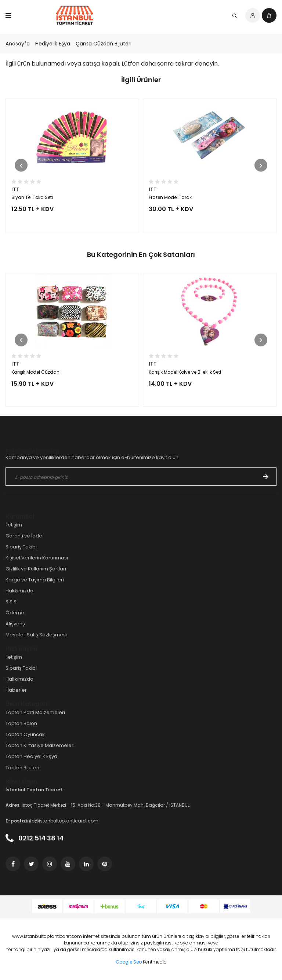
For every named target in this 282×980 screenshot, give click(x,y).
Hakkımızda (19, 591)
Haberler (16, 690)
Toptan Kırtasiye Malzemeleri (40, 745)
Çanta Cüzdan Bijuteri (104, 44)
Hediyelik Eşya (53, 44)
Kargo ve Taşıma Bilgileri (35, 580)
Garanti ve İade (24, 536)
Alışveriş (15, 624)
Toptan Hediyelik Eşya (31, 756)
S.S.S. (12, 602)
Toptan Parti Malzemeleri (35, 712)
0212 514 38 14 (35, 838)
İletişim (14, 525)
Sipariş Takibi (21, 547)
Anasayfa (18, 44)
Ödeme (15, 613)
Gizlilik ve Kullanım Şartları (36, 569)
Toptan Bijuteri (22, 768)
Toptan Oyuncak (25, 734)
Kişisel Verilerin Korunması (37, 558)
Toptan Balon (21, 723)
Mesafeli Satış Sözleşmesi (36, 635)
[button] (21, 165)
